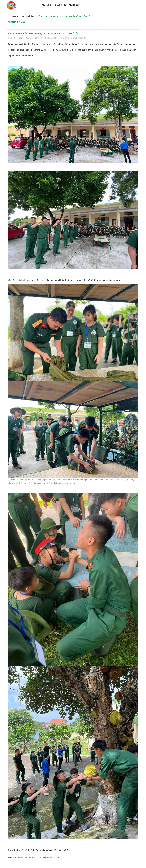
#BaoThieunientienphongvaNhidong (25, 858)
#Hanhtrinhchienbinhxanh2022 (50, 858)
